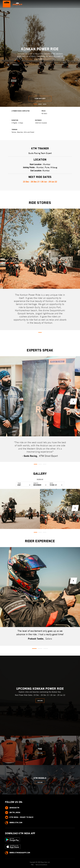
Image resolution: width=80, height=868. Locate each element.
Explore (40, 701)
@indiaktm (12, 808)
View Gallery (40, 98)
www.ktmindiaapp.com (18, 853)
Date (51, 483)
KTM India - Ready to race (19, 817)
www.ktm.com (14, 823)
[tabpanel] (40, 53)
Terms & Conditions (41, 865)
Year (19, 483)
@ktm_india (13, 813)
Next (73, 401)
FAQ (32, 865)
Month (36, 483)
